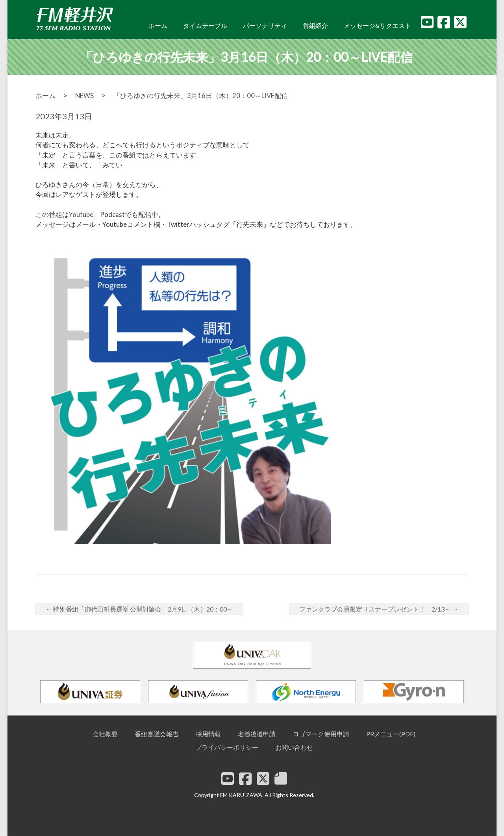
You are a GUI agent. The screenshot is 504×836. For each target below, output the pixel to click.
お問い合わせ (294, 747)
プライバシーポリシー (227, 747)
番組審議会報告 (157, 734)
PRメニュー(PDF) (391, 734)
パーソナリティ (265, 25)
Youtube (81, 214)
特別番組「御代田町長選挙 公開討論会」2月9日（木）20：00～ (139, 609)
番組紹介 (315, 25)
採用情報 (208, 734)
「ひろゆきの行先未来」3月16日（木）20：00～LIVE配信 (201, 95)
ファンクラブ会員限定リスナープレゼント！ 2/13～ (379, 609)
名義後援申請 (257, 734)
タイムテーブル (205, 25)
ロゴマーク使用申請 (321, 734)
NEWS (84, 95)
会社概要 (105, 734)
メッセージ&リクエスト (377, 25)
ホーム (158, 25)
